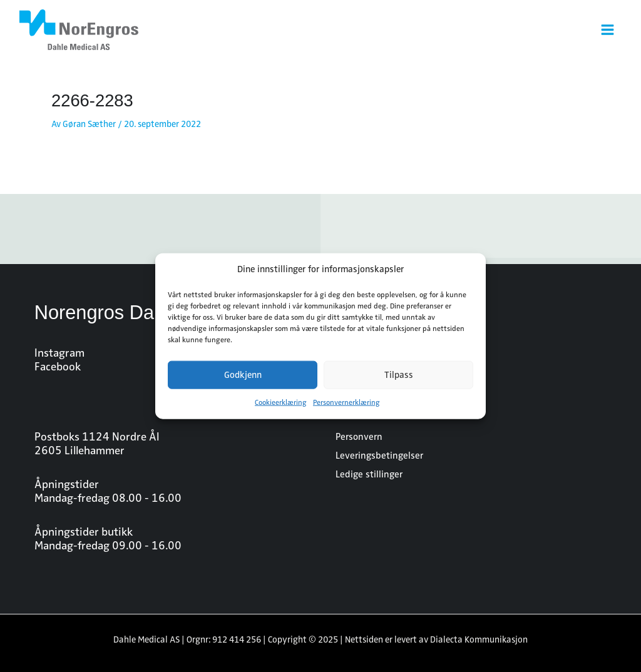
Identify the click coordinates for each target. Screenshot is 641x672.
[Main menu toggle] (608, 30)
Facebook (58, 367)
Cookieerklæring (281, 402)
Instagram (59, 353)
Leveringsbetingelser (379, 456)
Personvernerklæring (346, 402)
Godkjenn (243, 375)
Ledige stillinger (369, 474)
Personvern (359, 437)
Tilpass (399, 375)
